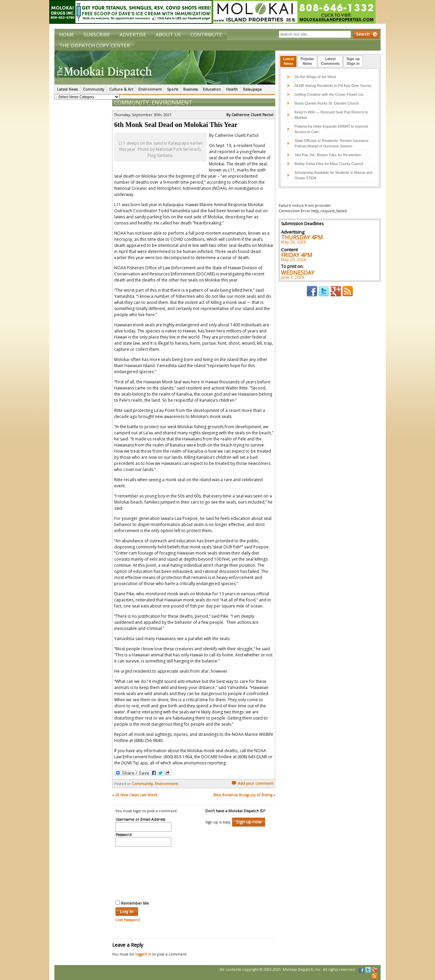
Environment (150, 89)
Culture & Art (121, 89)
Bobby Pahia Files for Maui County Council (329, 164)
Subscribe (97, 34)
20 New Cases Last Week (136, 795)
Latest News (67, 89)
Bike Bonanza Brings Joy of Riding (243, 795)
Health (232, 89)
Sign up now (249, 822)
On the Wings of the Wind (315, 77)
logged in (143, 954)
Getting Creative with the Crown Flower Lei (329, 94)
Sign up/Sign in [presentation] (353, 61)
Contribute (206, 34)
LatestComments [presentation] (330, 61)
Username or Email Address (140, 820)
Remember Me (132, 903)
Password (124, 835)
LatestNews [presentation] (288, 61)
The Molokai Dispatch (165, 68)
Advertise (133, 34)
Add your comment (252, 783)
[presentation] (143, 872)
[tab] (288, 61)
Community (93, 89)
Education (212, 89)
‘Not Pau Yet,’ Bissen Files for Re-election (328, 155)
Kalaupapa (252, 89)
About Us (168, 34)
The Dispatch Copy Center (94, 45)
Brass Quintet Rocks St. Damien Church (327, 103)
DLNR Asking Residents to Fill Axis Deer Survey (333, 86)
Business (190, 89)
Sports (172, 89)
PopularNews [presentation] (308, 61)
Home (67, 34)
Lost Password (128, 920)
